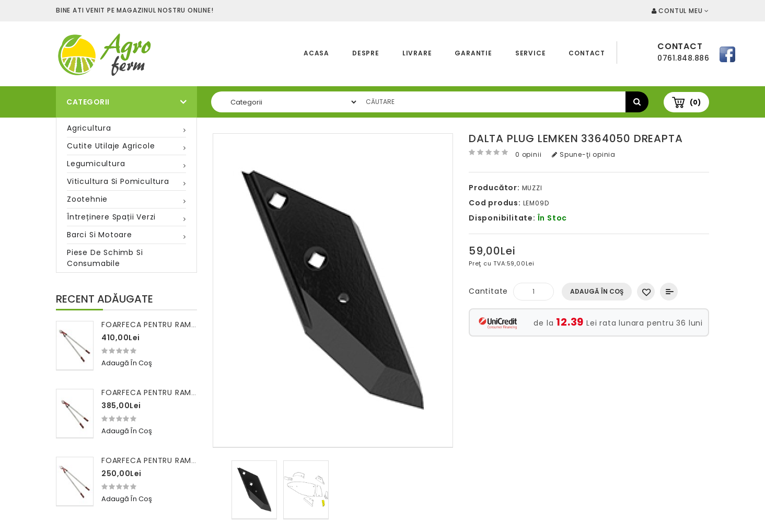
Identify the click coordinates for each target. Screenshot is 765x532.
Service (531, 53)
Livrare (417, 53)
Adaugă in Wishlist (646, 292)
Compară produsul (669, 292)
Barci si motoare (100, 235)
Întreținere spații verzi (111, 217)
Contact (587, 53)
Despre (366, 53)
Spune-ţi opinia (584, 154)
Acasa (316, 53)
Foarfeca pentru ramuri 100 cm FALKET (182, 460)
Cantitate (488, 291)
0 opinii (528, 154)
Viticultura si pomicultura (118, 181)
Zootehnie (87, 199)
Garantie (473, 53)
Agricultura (89, 128)
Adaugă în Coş (597, 291)
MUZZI (532, 188)
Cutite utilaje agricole (111, 146)
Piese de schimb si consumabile (105, 258)
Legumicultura (96, 164)
